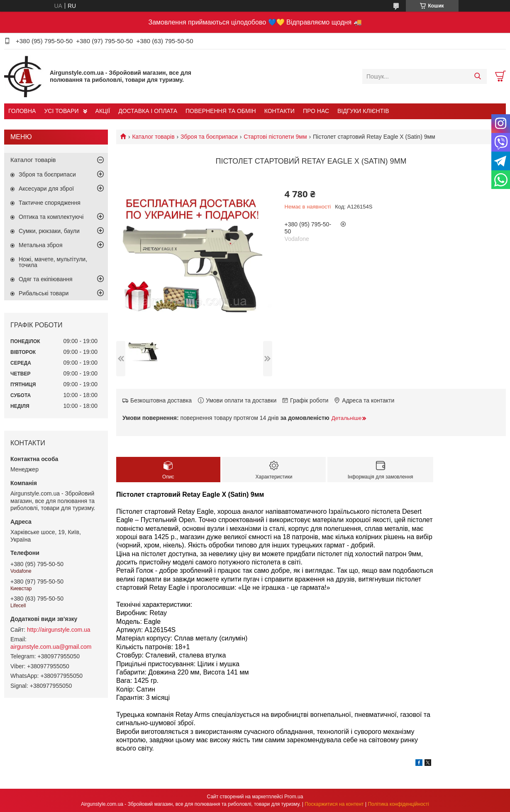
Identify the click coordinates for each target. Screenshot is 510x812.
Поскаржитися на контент (334, 804)
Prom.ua (294, 797)
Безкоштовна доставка (161, 400)
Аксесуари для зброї (46, 189)
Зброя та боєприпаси (209, 137)
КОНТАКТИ (279, 111)
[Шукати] (477, 76)
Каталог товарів (153, 137)
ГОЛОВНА (22, 111)
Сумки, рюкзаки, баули (49, 231)
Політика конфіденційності (398, 804)
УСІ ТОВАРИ (61, 111)
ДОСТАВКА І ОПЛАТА (148, 111)
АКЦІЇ (103, 111)
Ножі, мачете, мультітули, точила (53, 262)
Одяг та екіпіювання (46, 279)
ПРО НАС (316, 111)
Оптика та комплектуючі (51, 217)
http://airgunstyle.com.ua (59, 630)
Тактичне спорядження (50, 203)
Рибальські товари (44, 293)
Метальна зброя (41, 245)
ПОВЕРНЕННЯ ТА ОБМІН (221, 111)
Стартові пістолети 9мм (275, 137)
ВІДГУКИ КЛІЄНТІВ (363, 111)
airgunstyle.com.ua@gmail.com (51, 647)
